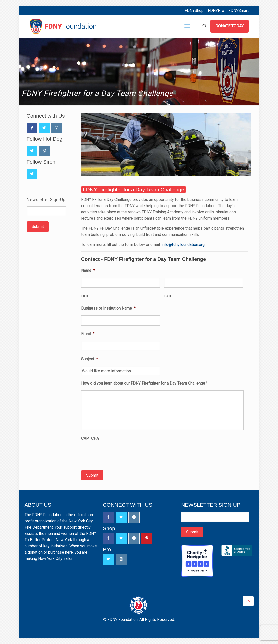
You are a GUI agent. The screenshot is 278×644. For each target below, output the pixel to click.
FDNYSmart (239, 10)
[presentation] (119, 455)
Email (88, 334)
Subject (89, 359)
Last (168, 296)
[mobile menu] (187, 26)
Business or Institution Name (108, 308)
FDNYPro (216, 10)
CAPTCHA (90, 439)
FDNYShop (194, 10)
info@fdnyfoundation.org (183, 245)
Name (88, 271)
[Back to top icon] (248, 601)
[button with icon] (32, 128)
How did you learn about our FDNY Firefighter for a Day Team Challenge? (144, 383)
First (85, 296)
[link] (166, 144)
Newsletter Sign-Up (46, 200)
